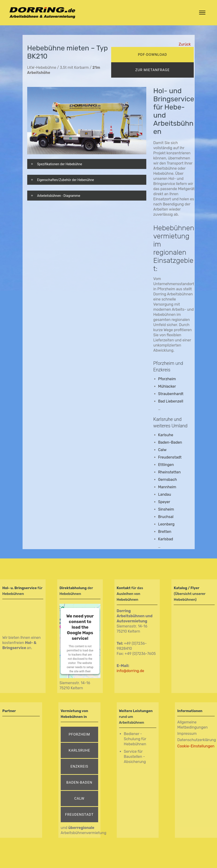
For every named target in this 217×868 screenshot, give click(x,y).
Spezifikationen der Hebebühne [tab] (60, 164)
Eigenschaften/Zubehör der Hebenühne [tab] (66, 180)
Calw (79, 799)
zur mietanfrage (152, 70)
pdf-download (152, 55)
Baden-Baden (170, 442)
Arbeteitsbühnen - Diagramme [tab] (59, 196)
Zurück (185, 44)
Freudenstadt (79, 815)
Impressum (187, 734)
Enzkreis (79, 766)
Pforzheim (164, 363)
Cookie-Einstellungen (196, 746)
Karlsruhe (79, 750)
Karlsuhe (166, 435)
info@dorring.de (130, 671)
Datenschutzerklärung (197, 740)
